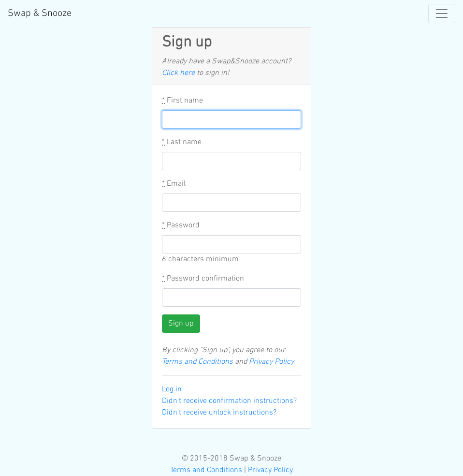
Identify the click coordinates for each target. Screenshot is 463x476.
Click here (178, 73)
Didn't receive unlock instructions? (219, 413)
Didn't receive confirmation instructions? (229, 401)
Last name (182, 142)
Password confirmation (203, 279)
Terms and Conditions (197, 362)
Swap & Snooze (40, 14)
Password (181, 225)
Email (174, 184)
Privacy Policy (271, 362)
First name (182, 101)
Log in (172, 389)
